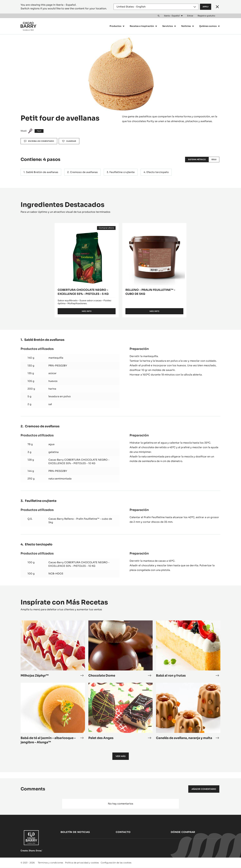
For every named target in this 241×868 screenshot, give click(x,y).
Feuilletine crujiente (122, 172)
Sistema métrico (197, 159)
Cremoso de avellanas (84, 172)
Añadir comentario (204, 789)
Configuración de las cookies (116, 863)
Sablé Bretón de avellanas (42, 172)
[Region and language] (156, 7)
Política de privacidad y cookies (82, 863)
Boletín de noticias (75, 832)
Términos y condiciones (50, 863)
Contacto (123, 832)
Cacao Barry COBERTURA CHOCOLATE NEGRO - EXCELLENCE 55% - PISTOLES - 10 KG (79, 461)
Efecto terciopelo (158, 172)
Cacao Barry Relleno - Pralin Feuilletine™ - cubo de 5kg (80, 521)
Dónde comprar (183, 832)
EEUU (214, 159)
